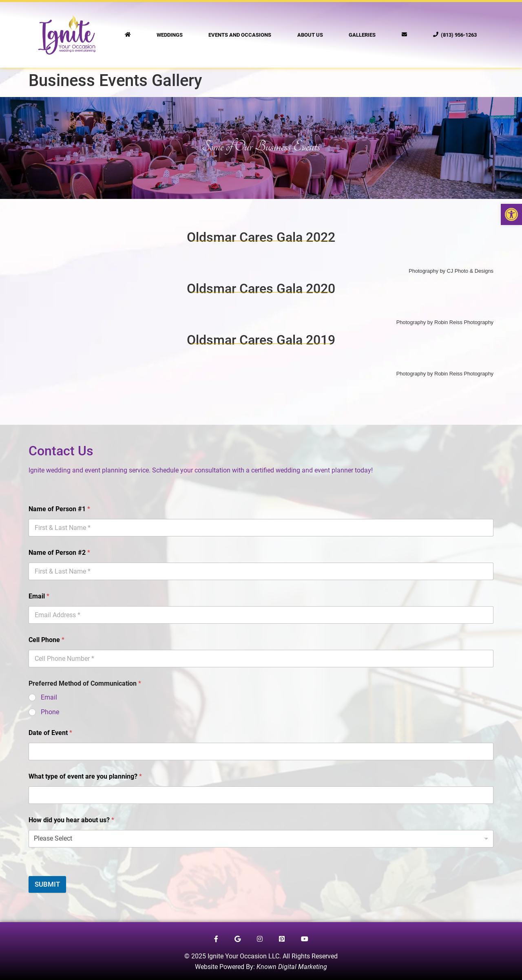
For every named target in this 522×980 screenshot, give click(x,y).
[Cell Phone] (261, 659)
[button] (511, 214)
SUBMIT (47, 884)
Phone (50, 712)
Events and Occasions (240, 35)
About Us (310, 35)
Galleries (362, 35)
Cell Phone (46, 640)
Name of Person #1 (59, 509)
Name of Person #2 (59, 553)
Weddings (170, 35)
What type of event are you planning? (85, 776)
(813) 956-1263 (455, 35)
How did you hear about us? (71, 820)
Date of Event (50, 733)
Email (39, 596)
